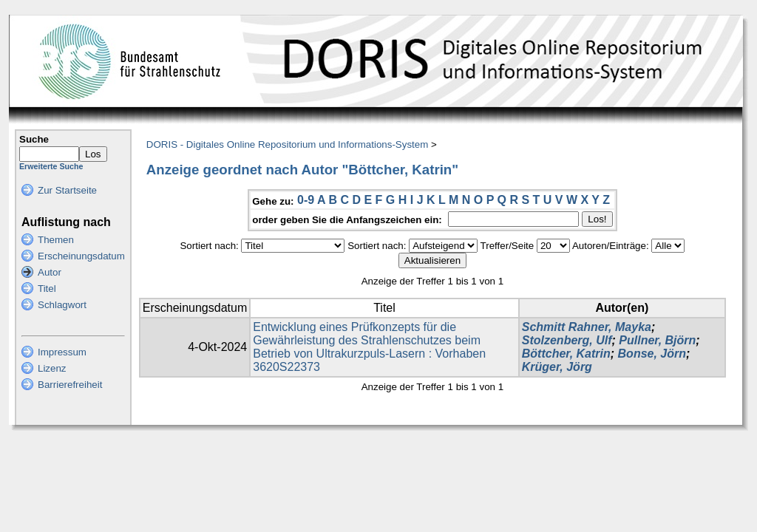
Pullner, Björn (657, 340)
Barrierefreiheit (70, 385)
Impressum (62, 352)
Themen (56, 240)
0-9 (306, 200)
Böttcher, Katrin (566, 354)
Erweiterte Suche (51, 166)
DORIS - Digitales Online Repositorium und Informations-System (287, 144)
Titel (47, 289)
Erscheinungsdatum (81, 256)
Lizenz (52, 368)
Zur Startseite (67, 190)
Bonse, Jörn (652, 354)
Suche (34, 139)
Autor (50, 272)
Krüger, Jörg (557, 367)
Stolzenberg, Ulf (567, 340)
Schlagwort (62, 305)
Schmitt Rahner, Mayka (587, 327)
